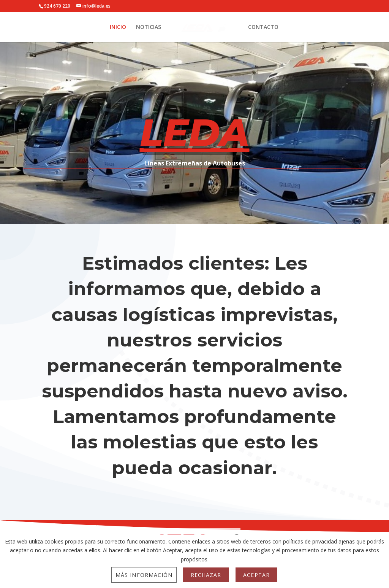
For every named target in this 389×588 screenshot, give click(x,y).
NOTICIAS (149, 27)
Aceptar (256, 575)
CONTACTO (263, 27)
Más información (144, 575)
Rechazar (206, 575)
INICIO (118, 27)
